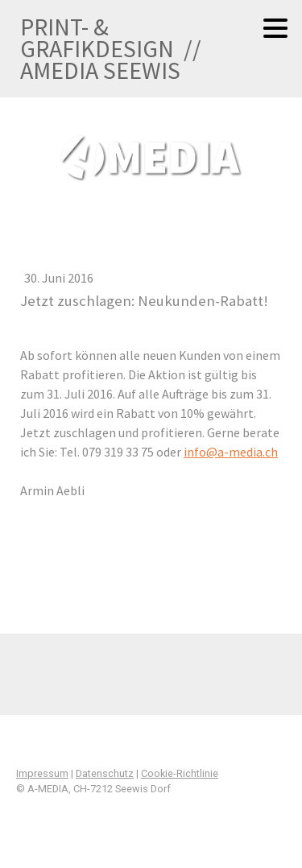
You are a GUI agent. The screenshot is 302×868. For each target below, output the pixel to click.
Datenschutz (105, 773)
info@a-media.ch (231, 452)
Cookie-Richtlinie (180, 773)
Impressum (42, 773)
